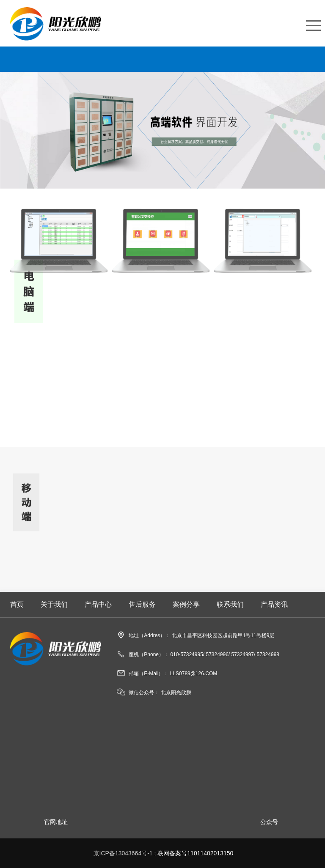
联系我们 (230, 604)
